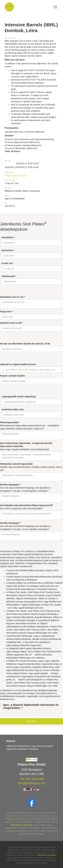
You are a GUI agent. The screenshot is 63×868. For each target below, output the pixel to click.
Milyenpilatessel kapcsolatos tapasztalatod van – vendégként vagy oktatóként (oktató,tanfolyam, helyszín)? (30, 425)
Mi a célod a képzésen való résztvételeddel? (26, 507)
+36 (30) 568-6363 (31, 779)
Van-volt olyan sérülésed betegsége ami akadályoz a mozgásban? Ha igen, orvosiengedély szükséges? (26, 488)
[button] (36, 7)
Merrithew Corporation (21, 825)
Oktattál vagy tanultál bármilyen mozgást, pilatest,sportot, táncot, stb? (31, 467)
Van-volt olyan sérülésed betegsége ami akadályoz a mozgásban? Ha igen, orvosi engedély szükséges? (26, 526)
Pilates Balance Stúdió (16, 176)
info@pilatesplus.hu (31, 783)
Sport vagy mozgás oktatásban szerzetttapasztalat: (26, 446)
